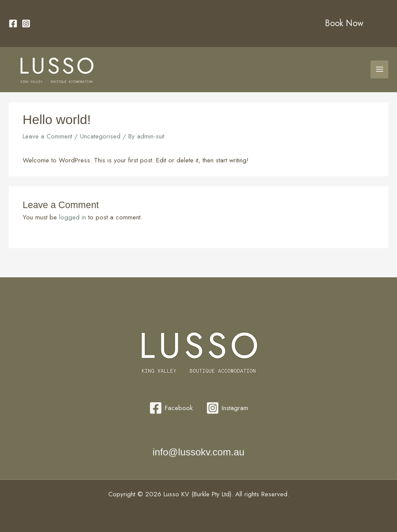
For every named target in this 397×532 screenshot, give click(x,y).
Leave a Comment (47, 136)
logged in (73, 217)
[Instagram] (26, 24)
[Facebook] (13, 24)
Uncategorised (100, 136)
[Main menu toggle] (379, 69)
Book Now (344, 23)
